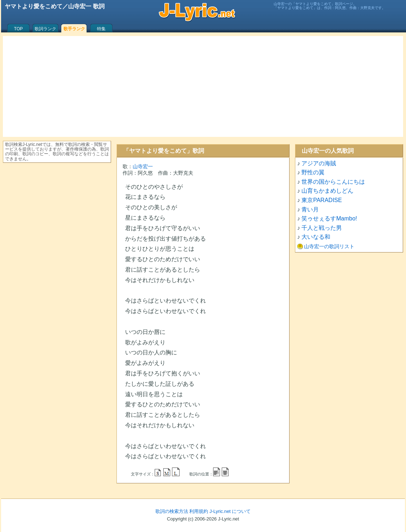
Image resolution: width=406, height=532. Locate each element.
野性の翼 (313, 172)
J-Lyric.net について (230, 511)
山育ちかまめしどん (327, 191)
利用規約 (199, 511)
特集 (101, 29)
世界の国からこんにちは (333, 182)
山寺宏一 (143, 166)
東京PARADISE (322, 200)
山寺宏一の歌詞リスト (329, 246)
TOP (18, 29)
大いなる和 (316, 237)
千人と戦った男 (322, 228)
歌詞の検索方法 (172, 511)
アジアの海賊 (319, 163)
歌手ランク (74, 29)
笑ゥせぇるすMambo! (329, 218)
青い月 (310, 209)
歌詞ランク (45, 29)
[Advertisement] (203, 86)
